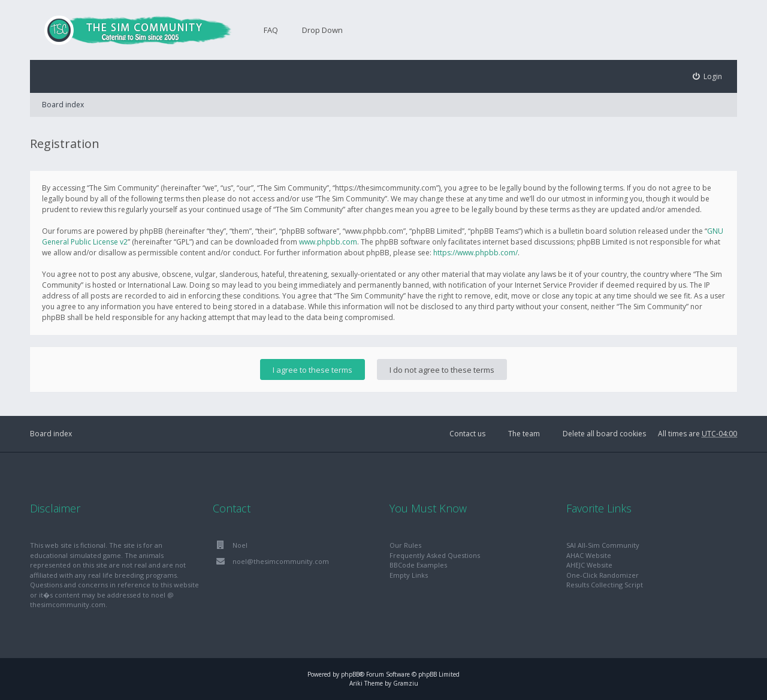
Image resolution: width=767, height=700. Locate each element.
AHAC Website (589, 555)
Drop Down (322, 30)
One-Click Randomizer (603, 575)
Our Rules (405, 545)
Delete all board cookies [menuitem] (604, 434)
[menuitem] (708, 76)
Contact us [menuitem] (467, 434)
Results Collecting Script (605, 585)
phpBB (350, 674)
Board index (63, 105)
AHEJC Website (589, 565)
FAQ (271, 30)
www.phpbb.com (328, 242)
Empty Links (409, 575)
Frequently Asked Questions (435, 555)
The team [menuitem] (524, 434)
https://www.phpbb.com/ (475, 253)
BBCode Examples (418, 565)
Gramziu (406, 683)
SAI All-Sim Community (603, 545)
